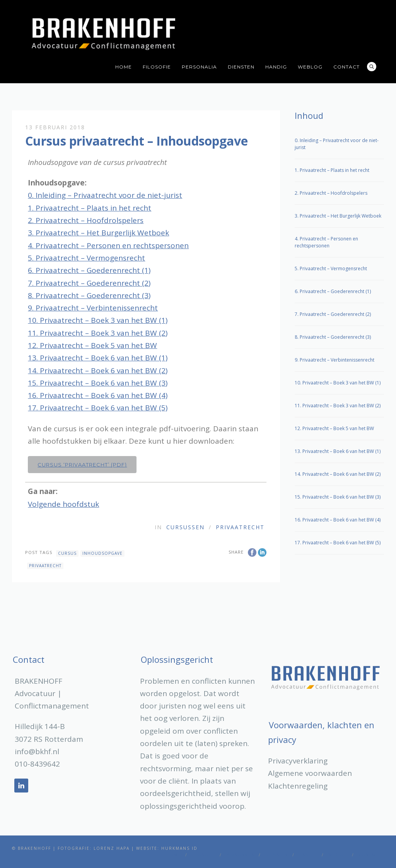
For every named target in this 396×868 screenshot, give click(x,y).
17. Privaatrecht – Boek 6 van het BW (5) (98, 408)
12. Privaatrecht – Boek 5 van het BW (92, 345)
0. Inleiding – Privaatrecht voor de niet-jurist (105, 195)
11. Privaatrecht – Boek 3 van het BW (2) (98, 333)
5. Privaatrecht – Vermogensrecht (86, 258)
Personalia (199, 67)
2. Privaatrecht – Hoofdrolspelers (86, 220)
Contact (346, 67)
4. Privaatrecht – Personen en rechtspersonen (108, 245)
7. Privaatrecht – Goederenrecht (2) (89, 283)
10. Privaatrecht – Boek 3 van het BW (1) (98, 320)
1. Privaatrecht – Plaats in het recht (90, 208)
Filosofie (157, 67)
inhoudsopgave (102, 553)
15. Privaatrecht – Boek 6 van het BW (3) (98, 383)
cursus (67, 553)
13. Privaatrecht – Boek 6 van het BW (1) (98, 358)
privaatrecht (45, 566)
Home (124, 67)
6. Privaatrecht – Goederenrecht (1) (89, 270)
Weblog (310, 67)
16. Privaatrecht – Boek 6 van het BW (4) (98, 395)
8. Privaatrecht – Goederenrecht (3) (89, 295)
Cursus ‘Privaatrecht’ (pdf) (82, 465)
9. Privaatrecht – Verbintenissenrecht (93, 308)
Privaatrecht (240, 527)
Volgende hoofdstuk (63, 504)
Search (372, 67)
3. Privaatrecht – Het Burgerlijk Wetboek (98, 233)
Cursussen (185, 527)
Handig (276, 67)
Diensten (241, 67)
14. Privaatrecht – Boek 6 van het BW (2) (98, 371)
